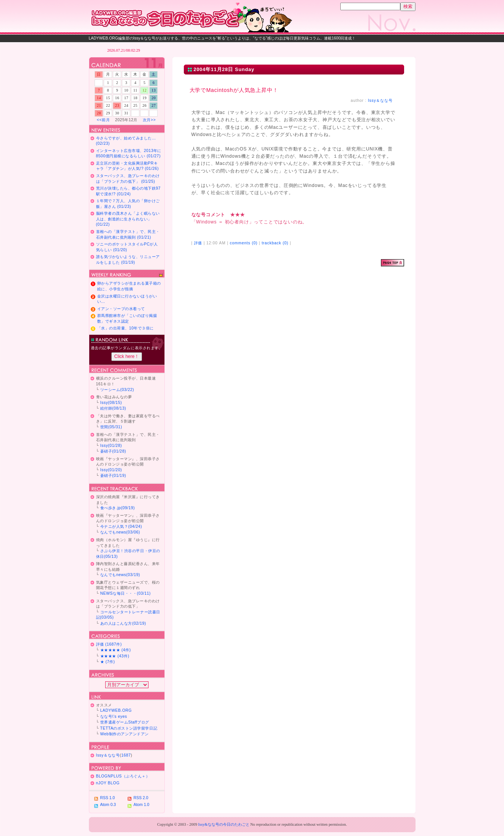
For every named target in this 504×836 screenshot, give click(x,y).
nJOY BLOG (108, 783)
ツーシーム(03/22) (117, 390)
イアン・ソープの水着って (121, 309)
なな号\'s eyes (114, 716)
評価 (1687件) (109, 644)
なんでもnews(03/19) (120, 575)
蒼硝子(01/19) (113, 476)
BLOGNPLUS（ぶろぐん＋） (123, 776)
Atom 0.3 (108, 805)
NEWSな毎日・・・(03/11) (126, 593)
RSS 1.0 (108, 798)
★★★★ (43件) (115, 656)
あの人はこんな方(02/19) (123, 623)
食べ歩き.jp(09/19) (118, 508)
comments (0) (244, 243)
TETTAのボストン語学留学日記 (129, 728)
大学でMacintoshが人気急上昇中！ (234, 90)
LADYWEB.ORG (116, 710)
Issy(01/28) (111, 446)
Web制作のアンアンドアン (125, 734)
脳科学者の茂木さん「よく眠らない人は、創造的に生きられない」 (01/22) (128, 219)
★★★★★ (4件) (116, 650)
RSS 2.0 (141, 798)
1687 (126, 755)
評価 (198, 243)
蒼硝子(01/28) (113, 451)
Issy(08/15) (111, 403)
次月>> (149, 120)
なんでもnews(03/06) (120, 532)
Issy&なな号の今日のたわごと (224, 824)
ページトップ (393, 263)
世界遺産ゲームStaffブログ (125, 722)
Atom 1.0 (142, 805)
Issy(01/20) (111, 470)
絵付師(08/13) (113, 408)
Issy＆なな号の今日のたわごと (195, 17)
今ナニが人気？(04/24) (121, 526)
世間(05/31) (111, 427)
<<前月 (103, 120)
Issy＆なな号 (380, 101)
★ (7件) (108, 662)
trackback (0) (275, 243)
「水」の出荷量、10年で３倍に (126, 328)
